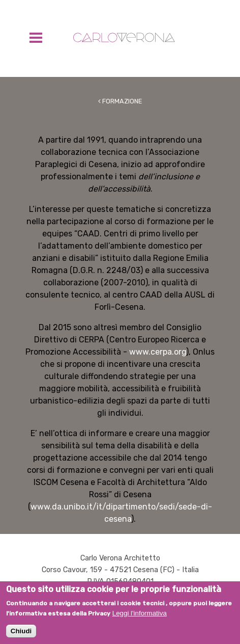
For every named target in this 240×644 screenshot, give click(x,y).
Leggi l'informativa (140, 617)
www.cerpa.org (158, 352)
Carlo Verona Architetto (124, 37)
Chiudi (21, 635)
